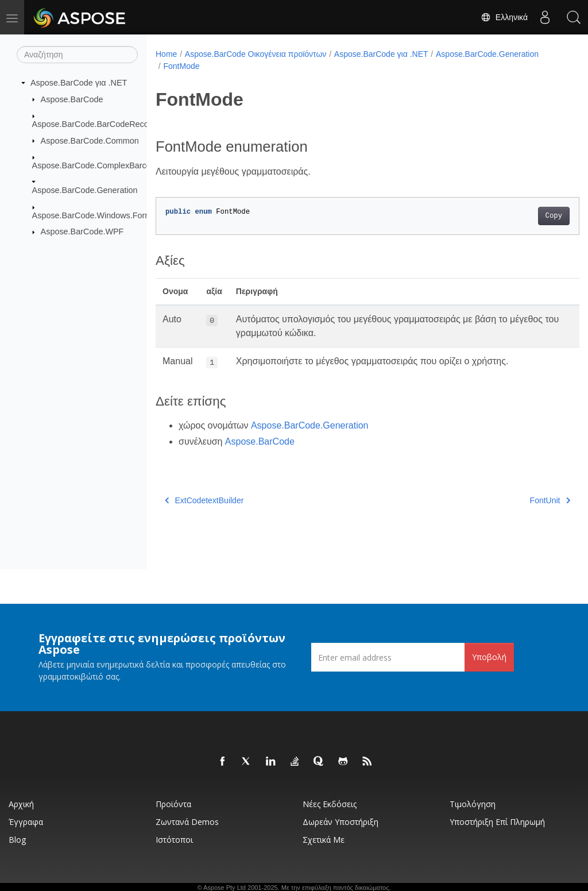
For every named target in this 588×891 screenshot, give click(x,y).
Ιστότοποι (174, 840)
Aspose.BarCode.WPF (82, 232)
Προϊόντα (173, 804)
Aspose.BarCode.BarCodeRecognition (103, 124)
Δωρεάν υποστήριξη (341, 822)
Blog (17, 840)
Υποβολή (489, 657)
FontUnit (520, 500)
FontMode (181, 66)
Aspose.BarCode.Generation (85, 190)
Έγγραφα (26, 822)
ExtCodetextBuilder (204, 500)
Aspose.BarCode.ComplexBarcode (96, 165)
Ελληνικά (504, 17)
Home (166, 54)
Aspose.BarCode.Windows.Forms (94, 215)
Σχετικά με (324, 840)
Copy (524, 216)
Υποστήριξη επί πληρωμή (497, 822)
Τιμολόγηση (473, 804)
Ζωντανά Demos (187, 822)
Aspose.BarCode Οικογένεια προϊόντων (256, 54)
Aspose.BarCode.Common (90, 140)
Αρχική (21, 804)
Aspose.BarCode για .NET (79, 83)
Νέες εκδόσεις (330, 804)
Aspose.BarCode (72, 99)
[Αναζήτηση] (77, 55)
